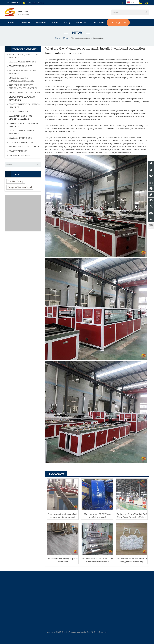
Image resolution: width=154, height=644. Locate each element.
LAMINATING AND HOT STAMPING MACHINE (20, 117)
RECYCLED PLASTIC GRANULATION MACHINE (22, 79)
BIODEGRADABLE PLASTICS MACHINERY (22, 98)
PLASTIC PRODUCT (18, 151)
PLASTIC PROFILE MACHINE (22, 62)
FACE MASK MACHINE (20, 155)
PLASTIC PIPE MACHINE (20, 66)
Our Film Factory (16, 181)
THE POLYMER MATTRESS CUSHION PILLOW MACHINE (23, 87)
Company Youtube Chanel (20, 187)
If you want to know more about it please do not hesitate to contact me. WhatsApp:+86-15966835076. (89, 152)
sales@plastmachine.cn (35, 3)
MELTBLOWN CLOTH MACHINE (24, 147)
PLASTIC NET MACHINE (20, 138)
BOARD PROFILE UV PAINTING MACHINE (23, 125)
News (77, 33)
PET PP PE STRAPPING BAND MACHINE (22, 72)
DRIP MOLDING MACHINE (22, 142)
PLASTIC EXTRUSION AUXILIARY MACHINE (24, 106)
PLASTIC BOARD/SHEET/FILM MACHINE (23, 56)
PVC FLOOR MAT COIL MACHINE (25, 93)
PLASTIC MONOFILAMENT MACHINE (22, 132)
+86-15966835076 (14, 3)
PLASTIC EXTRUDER (18, 112)
